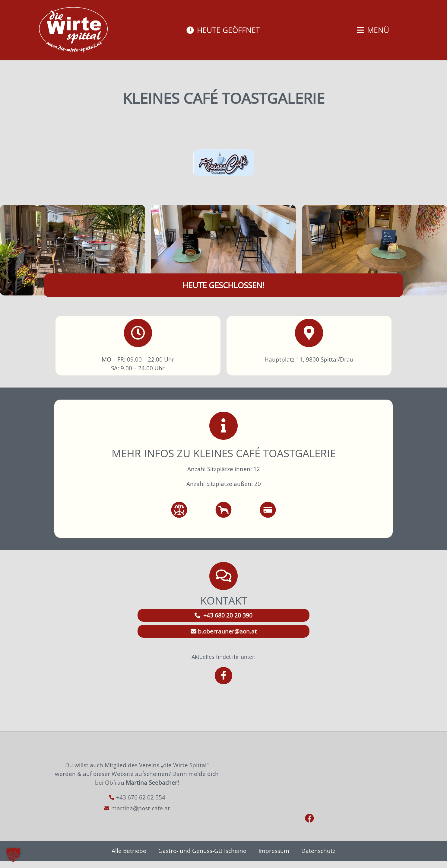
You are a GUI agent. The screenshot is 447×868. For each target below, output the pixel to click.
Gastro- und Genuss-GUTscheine (202, 858)
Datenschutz (318, 858)
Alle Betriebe (129, 858)
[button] (13, 855)
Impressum (274, 858)
